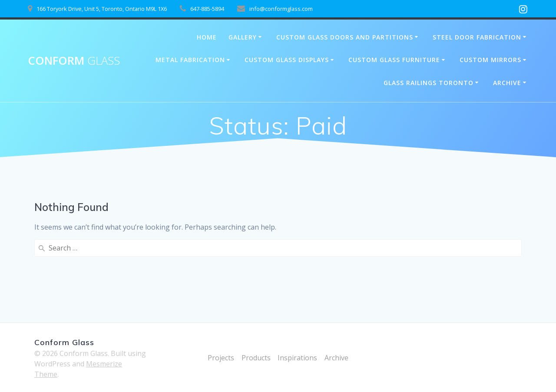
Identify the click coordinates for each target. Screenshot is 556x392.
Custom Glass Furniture (394, 60)
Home (207, 37)
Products (256, 358)
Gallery (243, 37)
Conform (74, 61)
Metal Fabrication (190, 60)
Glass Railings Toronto (429, 83)
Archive (507, 83)
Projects (221, 358)
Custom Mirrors (490, 60)
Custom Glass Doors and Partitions (345, 37)
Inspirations (297, 358)
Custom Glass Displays (287, 60)
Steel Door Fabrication (477, 37)
